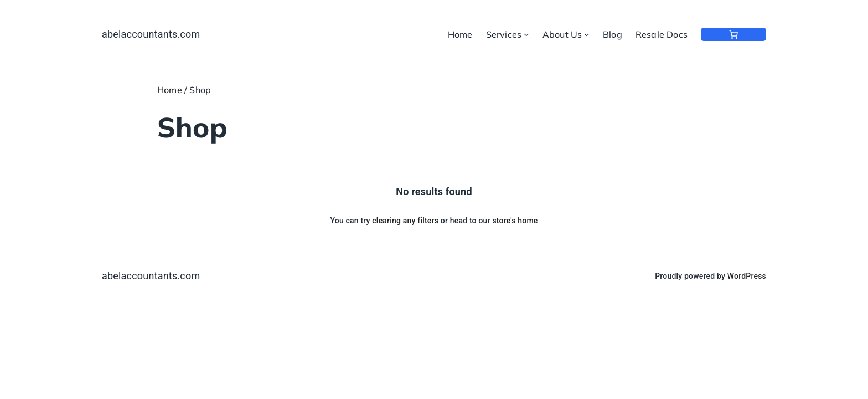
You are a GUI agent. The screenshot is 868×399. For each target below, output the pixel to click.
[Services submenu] (526, 34)
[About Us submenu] (587, 34)
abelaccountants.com (151, 34)
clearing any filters (405, 221)
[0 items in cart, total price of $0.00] (733, 34)
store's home (515, 221)
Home (170, 90)
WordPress (747, 276)
